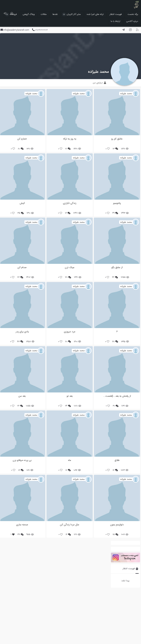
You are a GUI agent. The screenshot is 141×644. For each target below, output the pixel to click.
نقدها (55, 14)
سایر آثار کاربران (74, 14)
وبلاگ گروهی (29, 14)
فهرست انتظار (116, 14)
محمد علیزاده (98, 72)
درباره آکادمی (132, 21)
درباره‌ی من (100, 83)
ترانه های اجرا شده (95, 14)
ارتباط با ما (115, 21)
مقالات (44, 14)
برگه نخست (133, 14)
